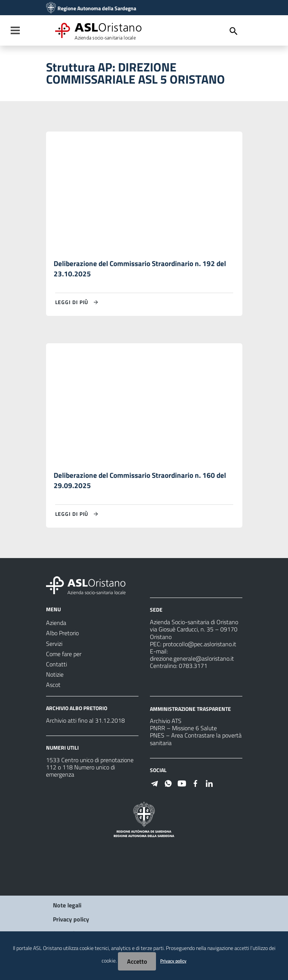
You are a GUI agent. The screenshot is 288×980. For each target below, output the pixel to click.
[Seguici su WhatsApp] (168, 784)
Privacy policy (71, 921)
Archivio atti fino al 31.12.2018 (85, 722)
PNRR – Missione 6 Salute (183, 730)
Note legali (67, 907)
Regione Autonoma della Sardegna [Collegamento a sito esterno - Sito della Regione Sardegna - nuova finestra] (97, 8)
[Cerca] (234, 31)
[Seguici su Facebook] (196, 784)
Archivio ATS (166, 722)
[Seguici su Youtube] (182, 784)
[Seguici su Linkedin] (209, 784)
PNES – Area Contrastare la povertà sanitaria (196, 741)
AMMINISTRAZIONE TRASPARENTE (190, 710)
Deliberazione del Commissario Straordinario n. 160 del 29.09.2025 (142, 482)
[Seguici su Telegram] (154, 784)
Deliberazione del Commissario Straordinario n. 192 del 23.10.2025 (142, 269)
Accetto (137, 961)
